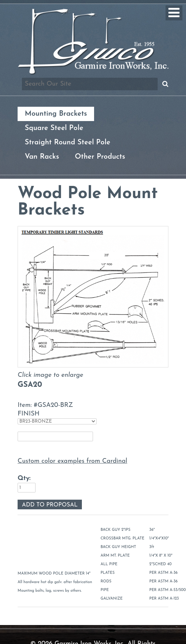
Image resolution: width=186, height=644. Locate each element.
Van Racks (42, 157)
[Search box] (90, 84)
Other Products (100, 157)
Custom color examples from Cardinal (72, 461)
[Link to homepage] (93, 73)
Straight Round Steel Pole (68, 143)
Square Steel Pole (54, 128)
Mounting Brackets (56, 114)
